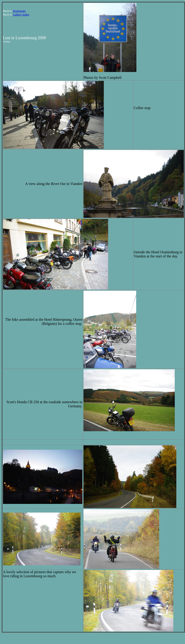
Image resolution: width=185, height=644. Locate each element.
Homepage (19, 11)
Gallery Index (21, 14)
